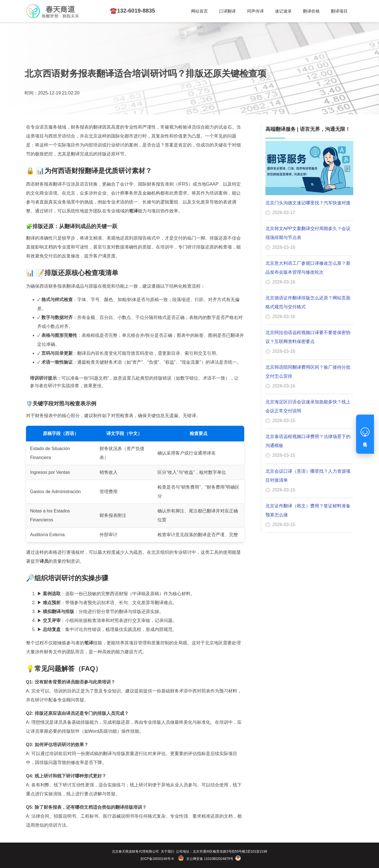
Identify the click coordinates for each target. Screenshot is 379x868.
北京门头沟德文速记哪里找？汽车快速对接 (308, 203)
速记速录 (209, 11)
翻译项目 (272, 11)
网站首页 (116, 11)
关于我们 (168, 852)
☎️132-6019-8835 (331, 11)
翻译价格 (241, 11)
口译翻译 (147, 11)
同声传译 (178, 11)
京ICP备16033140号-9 (157, 859)
